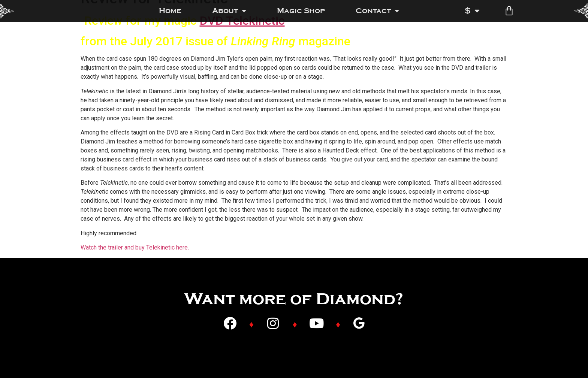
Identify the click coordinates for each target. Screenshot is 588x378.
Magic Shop (301, 11)
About (229, 11)
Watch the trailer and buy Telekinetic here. (135, 247)
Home (170, 11)
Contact (377, 11)
